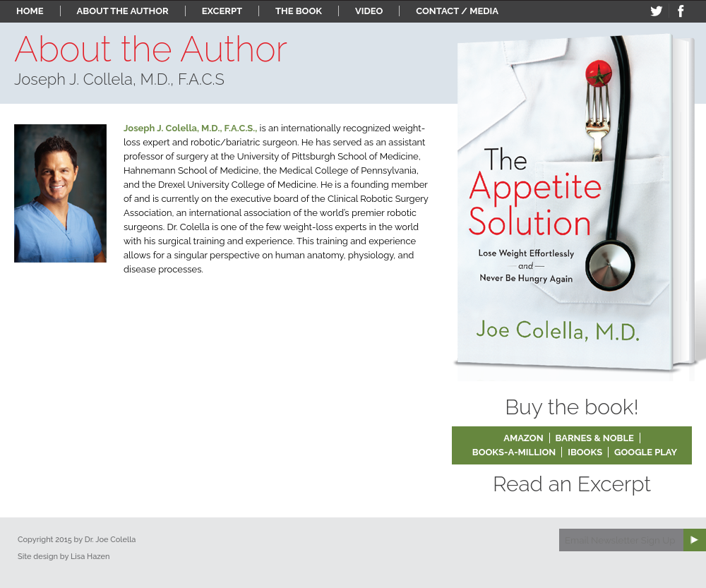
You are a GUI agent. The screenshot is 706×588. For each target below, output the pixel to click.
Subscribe (695, 540)
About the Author (123, 11)
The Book (299, 11)
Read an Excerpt (572, 484)
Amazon (523, 438)
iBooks (585, 452)
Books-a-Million (514, 452)
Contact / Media (457, 11)
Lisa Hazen (90, 557)
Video (369, 11)
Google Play (646, 452)
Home (30, 11)
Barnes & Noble (595, 438)
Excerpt (222, 11)
